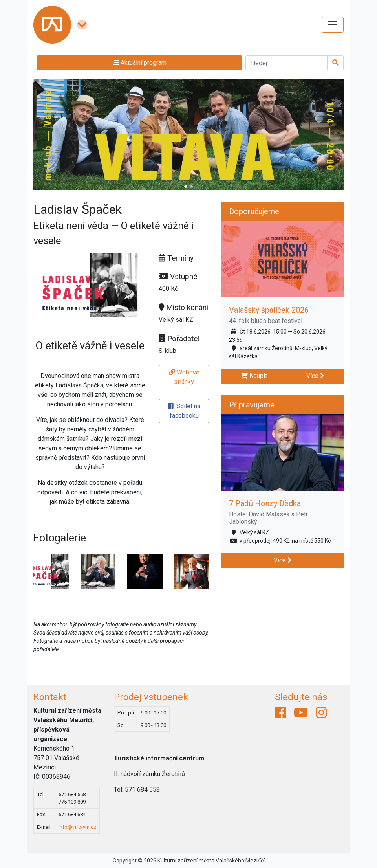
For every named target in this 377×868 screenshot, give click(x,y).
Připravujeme (252, 405)
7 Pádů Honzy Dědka (265, 503)
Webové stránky (184, 377)
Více (315, 376)
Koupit (254, 376)
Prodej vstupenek (151, 697)
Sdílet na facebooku (184, 411)
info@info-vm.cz (77, 827)
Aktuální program (140, 63)
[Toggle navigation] (333, 25)
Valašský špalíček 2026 (269, 310)
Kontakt (50, 697)
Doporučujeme (254, 211)
